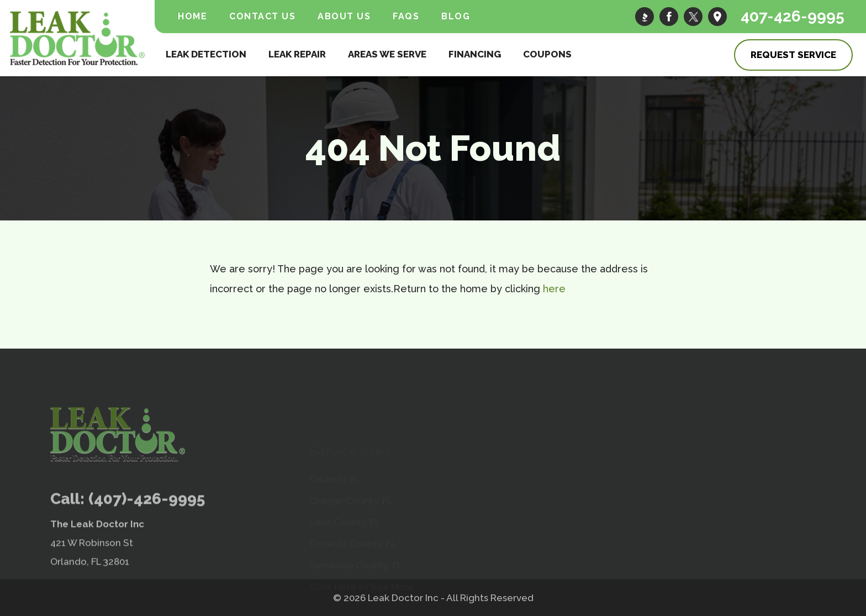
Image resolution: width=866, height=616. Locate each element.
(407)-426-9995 (147, 530)
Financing (475, 54)
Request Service (793, 55)
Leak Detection (206, 54)
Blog (456, 16)
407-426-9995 (793, 16)
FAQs (406, 16)
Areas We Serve (387, 54)
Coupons (547, 54)
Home (192, 16)
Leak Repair (297, 54)
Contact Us (262, 16)
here (554, 289)
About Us (344, 16)
